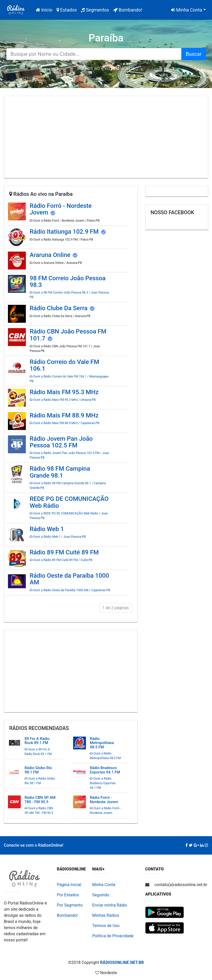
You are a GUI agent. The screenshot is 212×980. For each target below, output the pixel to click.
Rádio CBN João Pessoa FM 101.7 (68, 335)
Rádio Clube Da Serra (59, 308)
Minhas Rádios (105, 915)
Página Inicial (69, 885)
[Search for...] (94, 54)
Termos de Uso (106, 926)
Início (45, 9)
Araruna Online (51, 255)
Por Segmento (70, 905)
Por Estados (68, 895)
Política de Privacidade (113, 936)
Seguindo (101, 895)
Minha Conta (187, 10)
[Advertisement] (106, 137)
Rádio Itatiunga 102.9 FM (65, 232)
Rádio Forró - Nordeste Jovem (61, 209)
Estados (67, 10)
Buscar (194, 54)
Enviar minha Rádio (110, 905)
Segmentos (95, 10)
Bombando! (128, 10)
